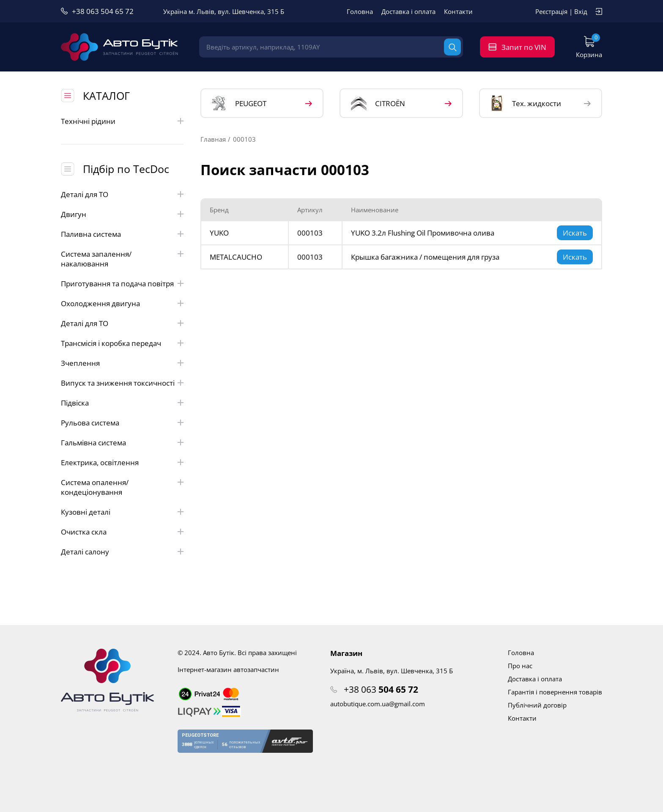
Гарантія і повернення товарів (555, 692)
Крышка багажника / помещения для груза (425, 257)
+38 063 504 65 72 (103, 11)
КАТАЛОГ (106, 96)
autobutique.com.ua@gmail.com (378, 704)
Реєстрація (551, 11)
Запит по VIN (524, 47)
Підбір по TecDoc (126, 169)
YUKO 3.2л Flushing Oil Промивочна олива (423, 233)
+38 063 (381, 689)
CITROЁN (378, 103)
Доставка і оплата (408, 11)
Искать (575, 233)
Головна (360, 11)
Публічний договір (537, 705)
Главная (213, 139)
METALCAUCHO (236, 257)
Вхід (581, 11)
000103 (310, 233)
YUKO (219, 233)
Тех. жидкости (526, 103)
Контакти (458, 11)
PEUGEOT (239, 103)
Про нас (520, 666)
